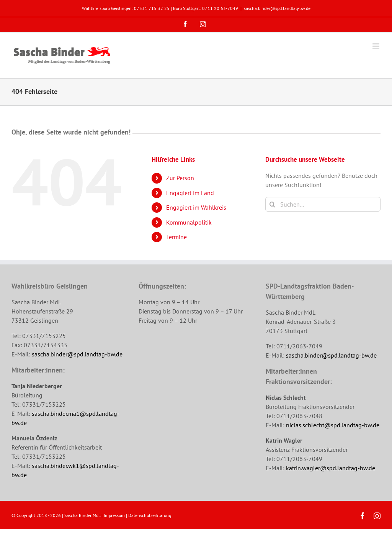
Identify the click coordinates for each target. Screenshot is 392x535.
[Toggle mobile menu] (376, 46)
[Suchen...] (323, 204)
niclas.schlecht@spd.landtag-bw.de (333, 425)
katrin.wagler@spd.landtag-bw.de (331, 468)
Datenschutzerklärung (150, 515)
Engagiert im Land (190, 193)
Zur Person (180, 178)
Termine (176, 237)
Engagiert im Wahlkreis (196, 207)
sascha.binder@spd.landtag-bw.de (277, 8)
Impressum (114, 515)
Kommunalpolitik (189, 222)
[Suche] (273, 204)
